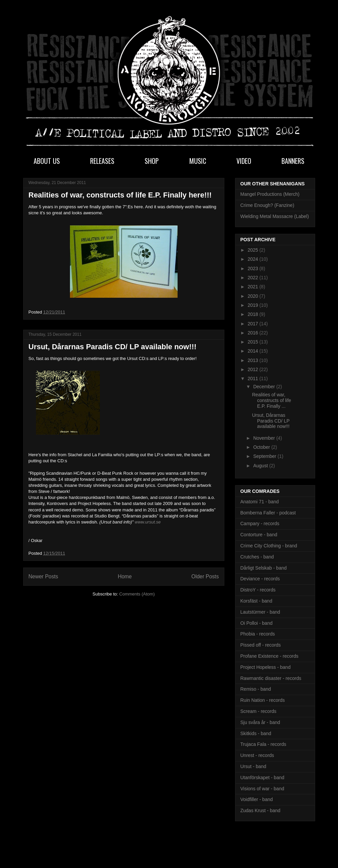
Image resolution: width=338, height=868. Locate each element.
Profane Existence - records (270, 656)
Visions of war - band (262, 789)
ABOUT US (47, 161)
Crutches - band (257, 557)
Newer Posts (43, 576)
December (265, 387)
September (265, 456)
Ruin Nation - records (263, 700)
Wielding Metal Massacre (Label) (275, 216)
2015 (253, 342)
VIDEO (244, 161)
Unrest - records (257, 755)
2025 (253, 250)
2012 (253, 369)
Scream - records (258, 711)
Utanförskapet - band (262, 777)
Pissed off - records (261, 645)
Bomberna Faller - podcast (268, 513)
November (265, 438)
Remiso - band (256, 689)
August (261, 466)
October (262, 447)
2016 (253, 333)
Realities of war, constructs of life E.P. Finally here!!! (120, 195)
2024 (253, 259)
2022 (253, 278)
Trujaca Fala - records (263, 744)
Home (125, 576)
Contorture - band (259, 535)
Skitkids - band (256, 733)
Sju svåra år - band (260, 722)
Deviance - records (260, 579)
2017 (253, 324)
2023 (253, 268)
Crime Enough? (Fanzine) (267, 205)
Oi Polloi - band (257, 623)
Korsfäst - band (256, 601)
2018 (253, 314)
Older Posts (205, 576)
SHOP (152, 161)
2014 (253, 351)
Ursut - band (253, 766)
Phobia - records (258, 634)
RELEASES (102, 161)
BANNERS (293, 161)
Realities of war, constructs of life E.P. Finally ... (271, 400)
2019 (253, 305)
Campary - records (260, 523)
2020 (253, 296)
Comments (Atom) (137, 594)
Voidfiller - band (257, 799)
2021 (253, 287)
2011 (253, 378)
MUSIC (198, 161)
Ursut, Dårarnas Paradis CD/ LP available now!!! (113, 347)
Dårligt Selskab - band (264, 568)
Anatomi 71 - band (260, 502)
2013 (253, 360)
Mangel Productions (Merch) (270, 194)
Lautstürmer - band (260, 612)
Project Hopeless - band (266, 667)
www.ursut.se (148, 522)
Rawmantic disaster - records (271, 678)
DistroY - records (258, 590)
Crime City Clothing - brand (269, 546)
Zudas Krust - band (260, 810)
